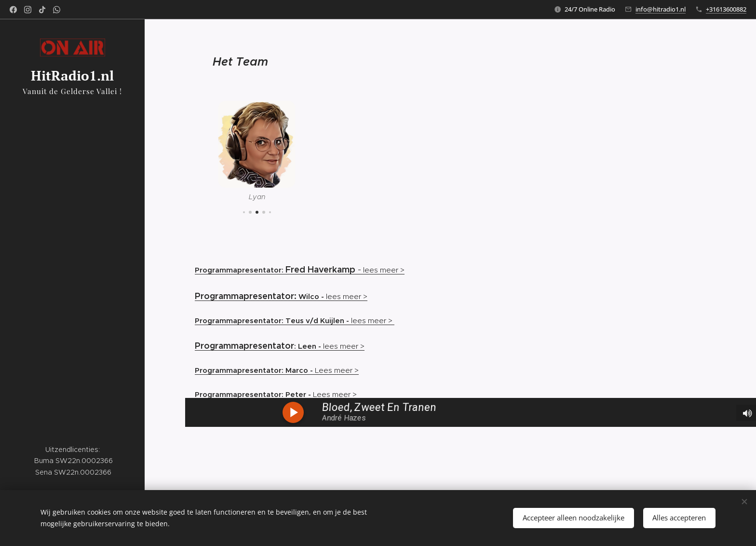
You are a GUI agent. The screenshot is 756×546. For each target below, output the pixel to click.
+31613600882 (726, 9)
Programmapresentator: (240, 270)
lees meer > (345, 270)
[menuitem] (72, 230)
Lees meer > (277, 370)
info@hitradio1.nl (661, 9)
